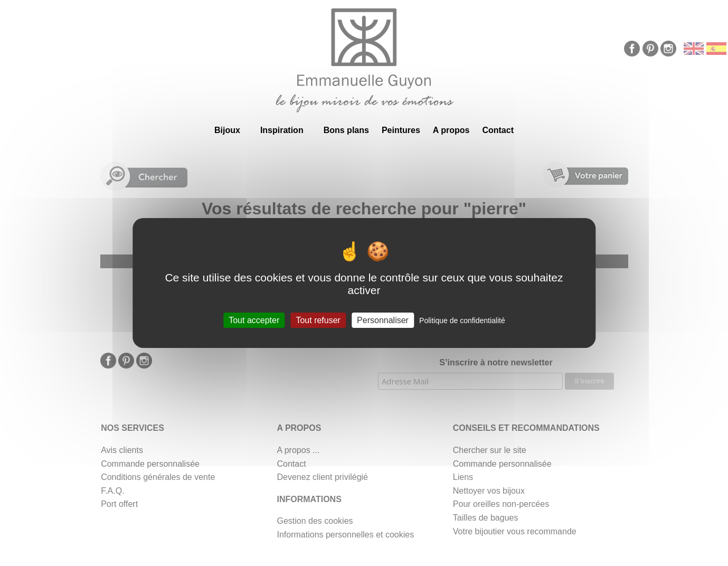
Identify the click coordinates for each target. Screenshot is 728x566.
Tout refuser (318, 320)
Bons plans (346, 130)
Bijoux (227, 130)
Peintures (401, 130)
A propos (451, 130)
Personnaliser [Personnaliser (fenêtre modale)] (383, 320)
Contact (498, 130)
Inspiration (282, 130)
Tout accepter (254, 320)
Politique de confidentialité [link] (462, 320)
